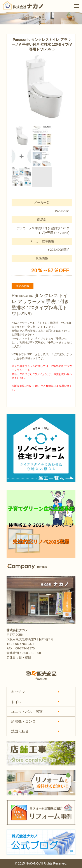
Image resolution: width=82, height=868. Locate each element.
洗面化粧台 (20, 731)
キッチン (18, 692)
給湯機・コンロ (23, 721)
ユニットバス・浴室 (27, 712)
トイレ (16, 702)
